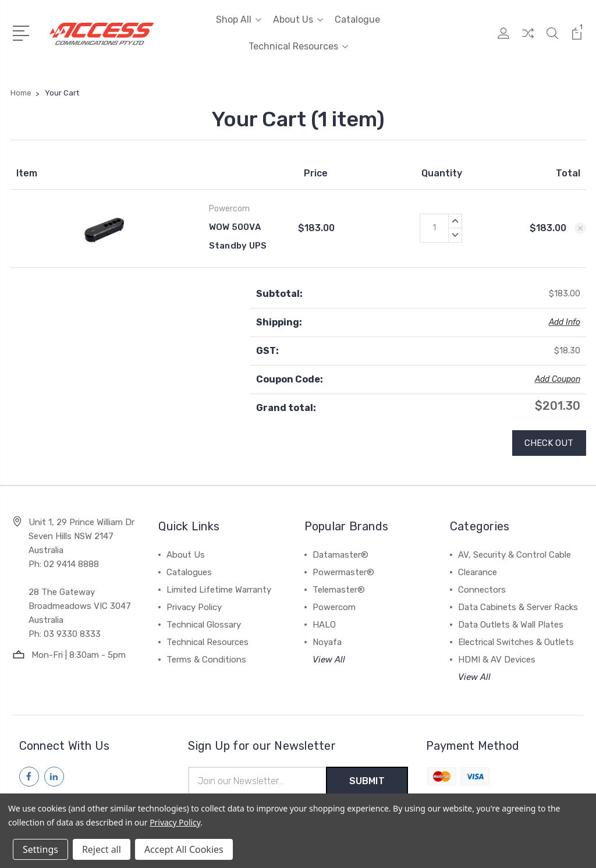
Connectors (482, 590)
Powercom (334, 607)
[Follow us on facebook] (29, 777)
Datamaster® (340, 555)
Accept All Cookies (184, 849)
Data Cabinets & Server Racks (518, 607)
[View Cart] (577, 40)
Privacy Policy (194, 607)
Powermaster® (343, 572)
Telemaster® (339, 590)
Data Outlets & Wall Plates (511, 625)
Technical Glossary (204, 625)
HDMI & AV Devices (497, 660)
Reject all (102, 849)
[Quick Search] (552, 40)
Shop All (239, 20)
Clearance (478, 572)
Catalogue (357, 20)
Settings (40, 849)
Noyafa (327, 642)
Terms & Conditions (206, 660)
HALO (324, 625)
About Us (298, 20)
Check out (549, 443)
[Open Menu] (23, 32)
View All (329, 660)
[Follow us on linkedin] (54, 777)
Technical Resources (298, 46)
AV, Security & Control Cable (515, 555)
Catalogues (189, 572)
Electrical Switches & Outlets (516, 642)
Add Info (565, 322)
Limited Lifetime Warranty (219, 590)
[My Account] (503, 40)
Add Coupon (558, 379)
